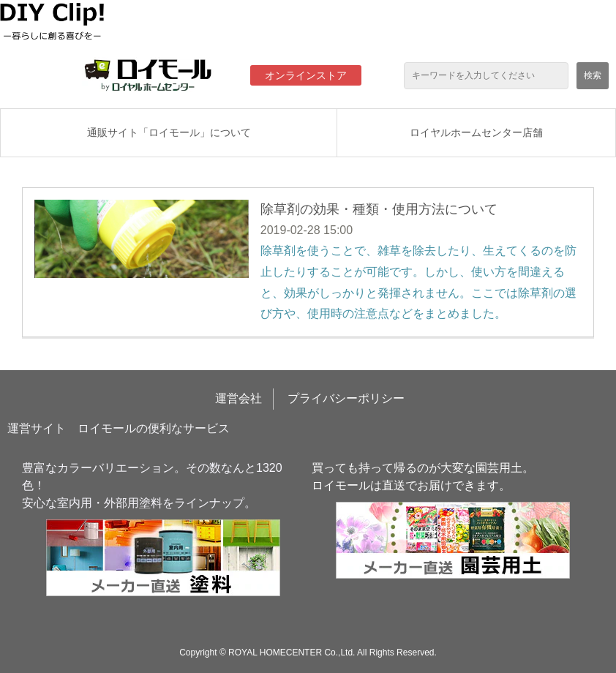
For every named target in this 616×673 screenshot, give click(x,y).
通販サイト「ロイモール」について (169, 132)
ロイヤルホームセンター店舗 (476, 132)
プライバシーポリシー (346, 398)
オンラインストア (306, 75)
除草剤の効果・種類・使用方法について (379, 209)
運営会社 (238, 398)
